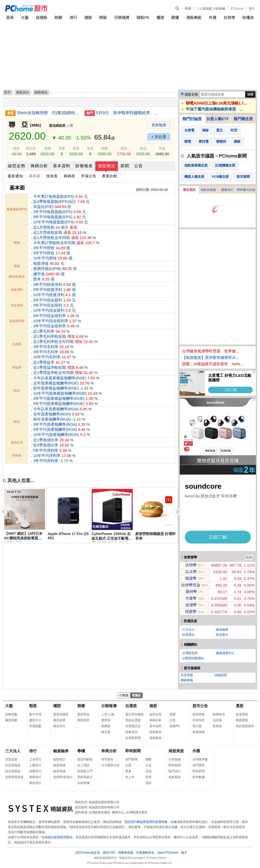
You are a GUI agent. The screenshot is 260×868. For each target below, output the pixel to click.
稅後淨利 (17, 290)
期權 (175, 17)
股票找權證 (61, 714)
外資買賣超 (13, 765)
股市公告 (200, 706)
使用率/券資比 (63, 777)
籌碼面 (69, 176)
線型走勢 (17, 166)
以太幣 (191, 572)
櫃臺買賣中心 (225, 653)
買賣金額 (11, 759)
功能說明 (221, 675)
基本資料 (62, 166)
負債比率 (17, 443)
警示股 (197, 726)
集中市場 (35, 714)
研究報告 (107, 759)
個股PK (143, 17)
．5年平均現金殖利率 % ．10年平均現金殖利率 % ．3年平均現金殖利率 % (55, 321)
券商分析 (109, 751)
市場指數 (35, 726)
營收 (17, 243)
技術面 (52, 176)
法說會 (217, 720)
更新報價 (159, 125)
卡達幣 (191, 598)
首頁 (10, 17)
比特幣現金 (191, 585)
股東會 (217, 726)
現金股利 (17, 305)
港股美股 (194, 17)
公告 (139, 166)
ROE (17, 391)
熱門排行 (175, 771)
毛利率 (17, 344)
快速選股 (242, 714)
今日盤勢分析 (110, 765)
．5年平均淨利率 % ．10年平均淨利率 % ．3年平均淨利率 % (53, 456)
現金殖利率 (17, 321)
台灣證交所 (190, 653)
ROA (17, 422)
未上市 (130, 777)
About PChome (168, 853)
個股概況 (107, 166)
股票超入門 (85, 771)
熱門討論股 (192, 119)
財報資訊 (131, 732)
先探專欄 (83, 783)
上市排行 (35, 759)
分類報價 (122, 17)
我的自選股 (208, 190)
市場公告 (89, 176)
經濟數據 (199, 777)
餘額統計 (59, 759)
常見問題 (187, 675)
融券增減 (59, 771)
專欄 (81, 751)
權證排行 (59, 726)
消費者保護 (126, 853)
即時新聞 (133, 751)
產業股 (106, 720)
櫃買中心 (35, 720)
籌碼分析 (39, 166)
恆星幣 (191, 611)
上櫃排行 (35, 765)
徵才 (184, 853)
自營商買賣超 (14, 777)
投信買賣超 (13, 771)
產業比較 (110, 176)
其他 (149, 771)
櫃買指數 (11, 720)
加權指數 (11, 714)
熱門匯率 (199, 765)
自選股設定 (133, 726)
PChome (237, 8)
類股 (103, 17)
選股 (88, 17)
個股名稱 (191, 94)
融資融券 (222, 630)
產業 (128, 771)
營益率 (17, 368)
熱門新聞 (131, 759)
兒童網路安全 (145, 853)
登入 (252, 8)
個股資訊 (22, 92)
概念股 (106, 732)
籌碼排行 (35, 777)
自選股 (42, 17)
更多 (248, 557)
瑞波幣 (191, 578)
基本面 (35, 176)
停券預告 (199, 720)
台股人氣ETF (218, 119)
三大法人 (188, 630)
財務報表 (84, 166)
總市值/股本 (17, 277)
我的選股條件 (245, 726)
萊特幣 (191, 592)
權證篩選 (59, 720)
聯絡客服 (187, 680)
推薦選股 (242, 720)
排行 (73, 17)
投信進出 (222, 635)
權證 (160, 17)
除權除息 (219, 714)
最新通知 (15, 176)
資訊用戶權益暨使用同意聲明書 (146, 822)
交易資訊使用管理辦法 (57, 837)
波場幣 (191, 605)
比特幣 (229, 17)
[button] (177, 512)
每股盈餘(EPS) (17, 209)
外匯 (213, 17)
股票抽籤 (199, 732)
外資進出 (188, 635)
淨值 (17, 266)
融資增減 (59, 765)
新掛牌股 (199, 714)
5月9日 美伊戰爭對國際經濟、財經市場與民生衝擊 (128, 113)
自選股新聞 (133, 738)
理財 (149, 783)
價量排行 (227, 190)
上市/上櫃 (108, 714)
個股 (153, 706)
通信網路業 (57, 126)
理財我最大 (85, 777)
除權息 (248, 17)
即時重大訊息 (246, 190)
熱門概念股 (243, 119)
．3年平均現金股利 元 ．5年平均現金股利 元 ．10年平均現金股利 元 (53, 305)
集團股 (106, 726)
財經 (149, 777)
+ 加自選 (159, 137)
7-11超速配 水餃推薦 (211, 8)
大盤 (25, 17)
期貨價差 (83, 720)
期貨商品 (83, 714)
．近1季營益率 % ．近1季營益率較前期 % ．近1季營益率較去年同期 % (64, 367)
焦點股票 (175, 777)
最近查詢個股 (134, 714)
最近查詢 (189, 190)
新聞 (188, 8)
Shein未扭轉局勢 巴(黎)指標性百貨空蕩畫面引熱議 (49, 113)
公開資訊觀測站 (193, 658)
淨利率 (17, 456)
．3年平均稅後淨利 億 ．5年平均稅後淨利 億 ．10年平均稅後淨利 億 (53, 290)
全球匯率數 (200, 759)
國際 (149, 759)
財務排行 (35, 771)
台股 (128, 765)
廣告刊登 (109, 853)
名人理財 (83, 765)
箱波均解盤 (85, 759)
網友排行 (35, 783)
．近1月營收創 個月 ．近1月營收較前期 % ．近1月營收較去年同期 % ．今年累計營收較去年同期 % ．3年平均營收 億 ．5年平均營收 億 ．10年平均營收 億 (64, 243)
